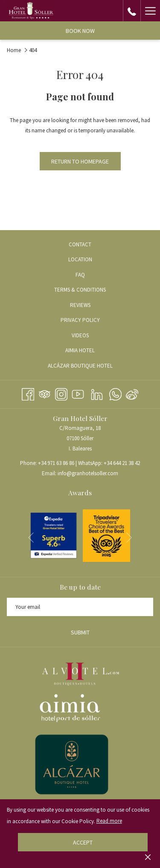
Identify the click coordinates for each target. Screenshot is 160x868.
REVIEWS (80, 305)
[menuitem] (80, 244)
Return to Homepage (80, 161)
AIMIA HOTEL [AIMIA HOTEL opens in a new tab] (88, 351)
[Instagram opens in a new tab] (61, 393)
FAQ (80, 275)
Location (80, 259)
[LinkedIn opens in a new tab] (97, 393)
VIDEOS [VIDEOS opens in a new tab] (88, 336)
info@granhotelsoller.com (88, 473)
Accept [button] (83, 842)
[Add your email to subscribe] (80, 607)
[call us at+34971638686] (132, 10)
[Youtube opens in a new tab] (78, 393)
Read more (109, 821)
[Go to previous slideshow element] (31, 537)
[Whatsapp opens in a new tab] (115, 393)
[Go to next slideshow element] (129, 537)
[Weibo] (132, 393)
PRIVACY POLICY (80, 320)
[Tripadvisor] (45, 393)
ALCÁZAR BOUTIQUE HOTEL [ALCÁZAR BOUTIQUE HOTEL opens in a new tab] (88, 366)
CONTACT (80, 244)
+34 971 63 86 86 (56, 463)
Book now (80, 31)
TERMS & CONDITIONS (80, 290)
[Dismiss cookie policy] (148, 857)
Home (14, 50)
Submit (80, 632)
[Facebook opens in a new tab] (28, 393)
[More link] (150, 11)
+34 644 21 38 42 (122, 463)
